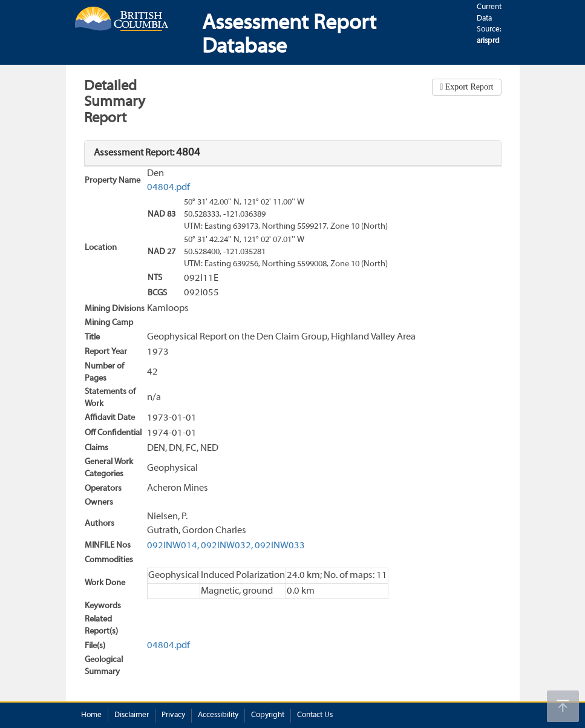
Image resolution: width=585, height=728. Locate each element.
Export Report (468, 87)
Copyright (268, 715)
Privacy (173, 715)
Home (91, 715)
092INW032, (227, 546)
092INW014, (173, 546)
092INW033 (280, 546)
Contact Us (315, 715)
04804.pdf (168, 188)
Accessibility (218, 715)
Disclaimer (132, 715)
